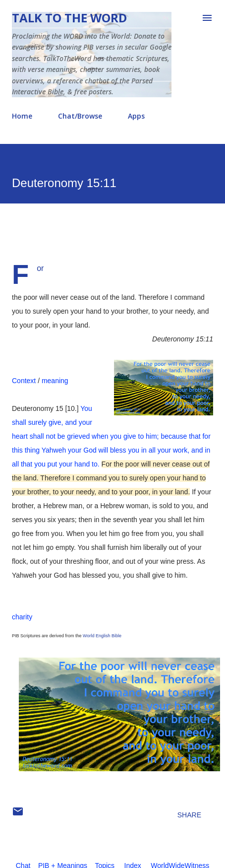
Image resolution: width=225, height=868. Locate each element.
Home (22, 116)
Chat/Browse (80, 116)
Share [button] (189, 815)
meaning (55, 381)
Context (24, 381)
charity (22, 617)
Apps (136, 116)
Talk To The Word (69, 18)
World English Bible (102, 636)
